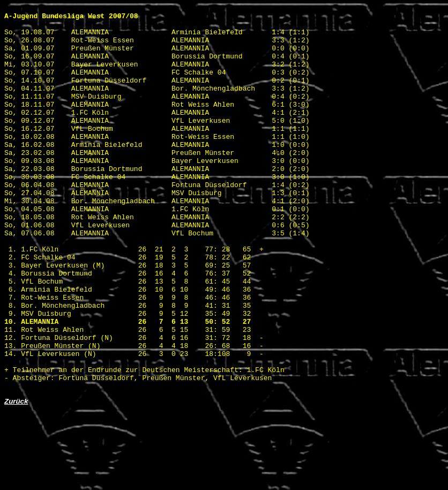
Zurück (16, 478)
